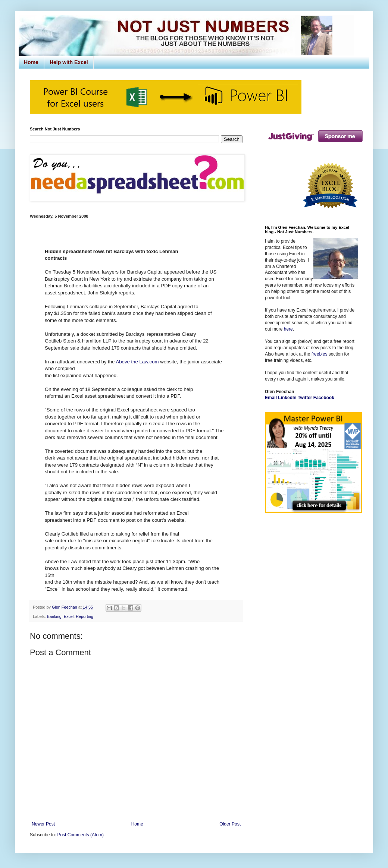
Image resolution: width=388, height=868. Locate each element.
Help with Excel (69, 62)
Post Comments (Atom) (80, 835)
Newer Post (43, 824)
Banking (54, 616)
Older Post (230, 824)
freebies (320, 354)
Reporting (85, 616)
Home (31, 62)
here (288, 329)
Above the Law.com (137, 362)
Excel (69, 616)
